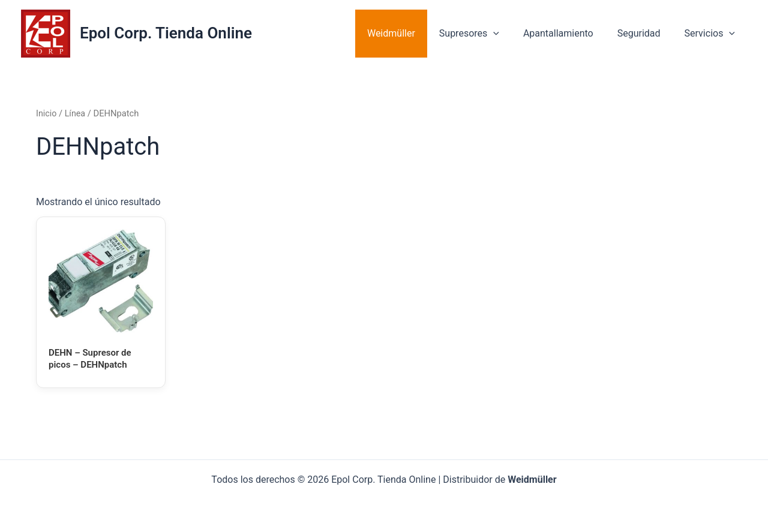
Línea (76, 113)
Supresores (486, 34)
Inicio (46, 113)
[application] (510, 34)
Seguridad (646, 33)
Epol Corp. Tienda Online (166, 33)
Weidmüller (413, 33)
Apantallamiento (570, 33)
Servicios (712, 34)
